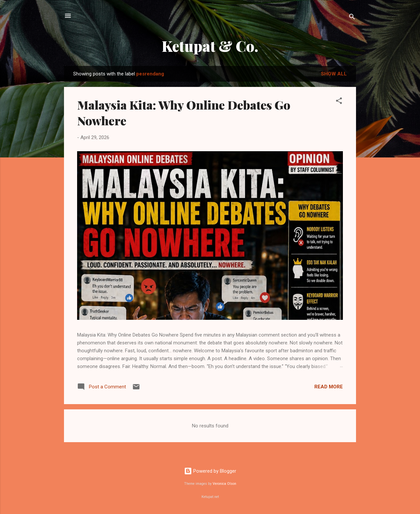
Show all (334, 74)
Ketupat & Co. (210, 46)
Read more (329, 387)
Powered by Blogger (210, 471)
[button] (339, 102)
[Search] (352, 18)
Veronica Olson (224, 484)
